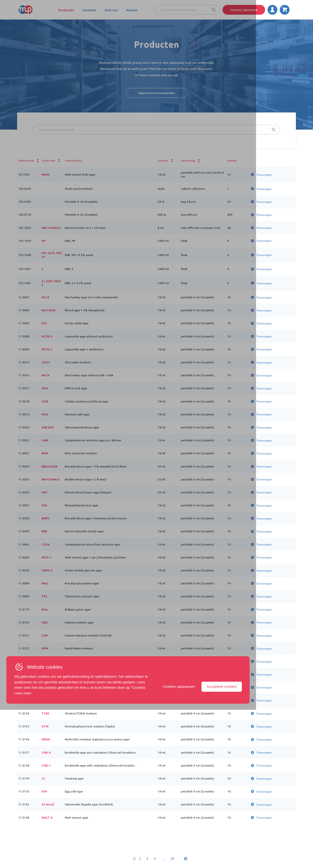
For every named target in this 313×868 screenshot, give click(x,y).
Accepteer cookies (278, 843)
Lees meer (24, 850)
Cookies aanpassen (235, 843)
